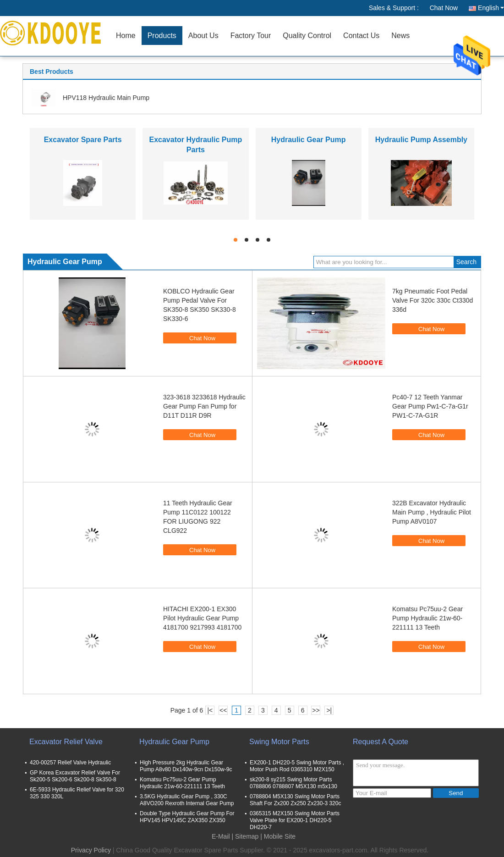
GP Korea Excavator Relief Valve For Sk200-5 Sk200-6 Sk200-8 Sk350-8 (75, 776)
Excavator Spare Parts (83, 140)
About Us (203, 36)
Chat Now (444, 8)
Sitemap (247, 836)
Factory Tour (251, 36)
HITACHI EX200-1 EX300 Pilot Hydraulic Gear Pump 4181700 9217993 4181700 (202, 618)
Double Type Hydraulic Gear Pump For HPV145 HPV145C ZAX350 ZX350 (187, 817)
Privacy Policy (91, 850)
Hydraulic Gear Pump (309, 140)
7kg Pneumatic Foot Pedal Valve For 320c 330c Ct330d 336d (433, 300)
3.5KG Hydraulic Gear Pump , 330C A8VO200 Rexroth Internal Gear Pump (187, 800)
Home (126, 36)
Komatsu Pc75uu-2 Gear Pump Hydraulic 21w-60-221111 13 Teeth (427, 618)
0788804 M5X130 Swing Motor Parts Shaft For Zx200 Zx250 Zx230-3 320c (295, 800)
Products (162, 36)
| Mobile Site (278, 836)
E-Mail (221, 836)
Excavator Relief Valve (66, 742)
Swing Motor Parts (279, 742)
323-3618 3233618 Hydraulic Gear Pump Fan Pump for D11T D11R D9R (204, 406)
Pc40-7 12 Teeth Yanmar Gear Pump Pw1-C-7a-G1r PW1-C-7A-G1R (430, 406)
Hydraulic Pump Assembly (421, 140)
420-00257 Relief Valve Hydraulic (70, 763)
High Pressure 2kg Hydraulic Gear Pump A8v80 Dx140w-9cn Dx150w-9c (186, 766)
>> (316, 710)
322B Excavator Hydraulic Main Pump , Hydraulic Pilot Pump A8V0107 (432, 512)
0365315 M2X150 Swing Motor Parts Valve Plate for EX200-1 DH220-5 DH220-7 (295, 820)
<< (223, 710)
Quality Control (307, 36)
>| (329, 710)
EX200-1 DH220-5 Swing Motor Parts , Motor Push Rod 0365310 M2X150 (297, 766)
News (400, 36)
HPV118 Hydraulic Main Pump (106, 98)
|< (210, 710)
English (491, 8)
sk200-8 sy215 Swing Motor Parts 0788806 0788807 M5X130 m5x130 (293, 783)
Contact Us (361, 36)
